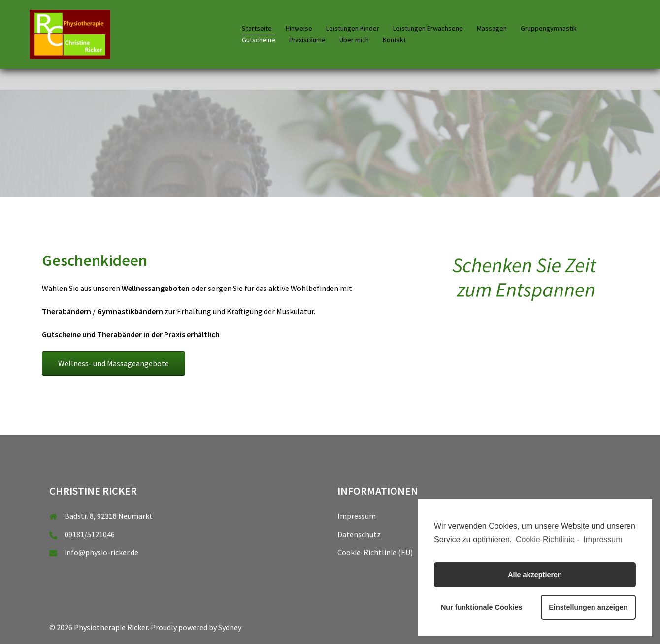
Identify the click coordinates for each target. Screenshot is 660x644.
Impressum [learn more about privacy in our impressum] (603, 539)
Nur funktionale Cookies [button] (482, 607)
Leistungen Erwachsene (428, 28)
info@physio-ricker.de (101, 552)
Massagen (492, 28)
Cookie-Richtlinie (545, 539)
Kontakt (394, 40)
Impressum (357, 516)
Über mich (354, 40)
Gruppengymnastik (549, 28)
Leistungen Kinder (353, 28)
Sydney (230, 627)
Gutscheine (259, 40)
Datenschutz (359, 534)
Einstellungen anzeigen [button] (588, 607)
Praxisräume (307, 40)
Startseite (257, 28)
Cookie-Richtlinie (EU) (375, 552)
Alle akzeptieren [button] (535, 575)
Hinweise (299, 28)
